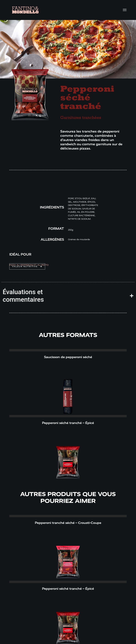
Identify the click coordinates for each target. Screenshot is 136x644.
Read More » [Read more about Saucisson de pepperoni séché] (68, 350)
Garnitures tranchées (81, 118)
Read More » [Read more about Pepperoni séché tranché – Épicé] (68, 416)
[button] (27, 266)
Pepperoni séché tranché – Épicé (68, 423)
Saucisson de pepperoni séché (68, 357)
